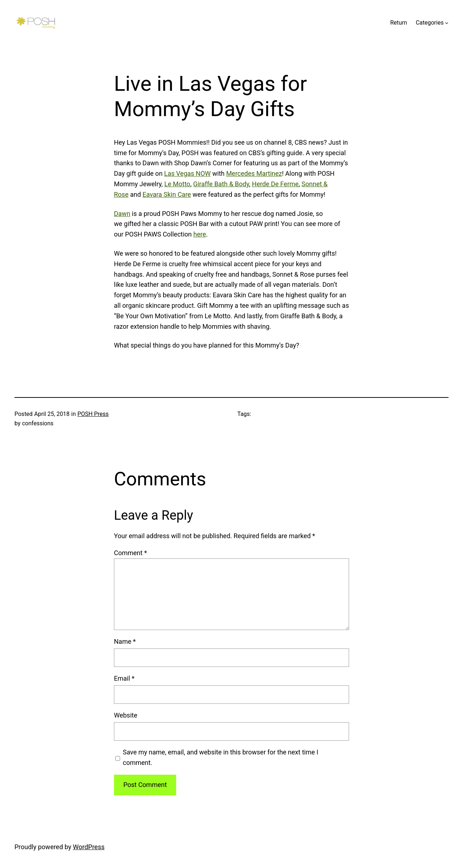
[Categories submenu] (447, 23)
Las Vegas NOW (188, 173)
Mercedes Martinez (254, 173)
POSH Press (93, 414)
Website (126, 715)
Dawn (122, 214)
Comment (130, 553)
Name (125, 641)
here (200, 234)
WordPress (89, 847)
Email (124, 678)
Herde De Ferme (275, 184)
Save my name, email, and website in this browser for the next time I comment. (221, 757)
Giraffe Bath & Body (221, 184)
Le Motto (177, 184)
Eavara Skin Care (167, 194)
